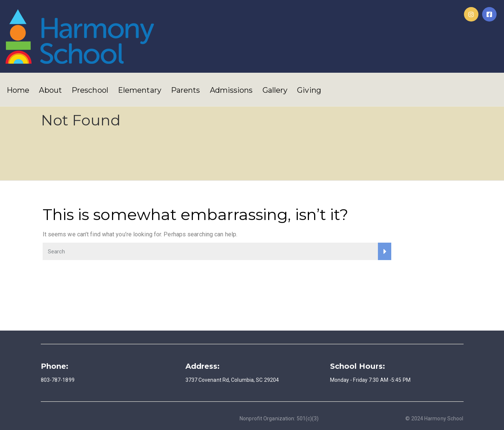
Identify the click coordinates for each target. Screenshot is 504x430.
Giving (309, 90)
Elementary (140, 90)
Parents (186, 90)
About (50, 90)
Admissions (231, 90)
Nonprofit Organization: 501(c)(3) (279, 418)
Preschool (90, 90)
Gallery (275, 90)
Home (18, 90)
